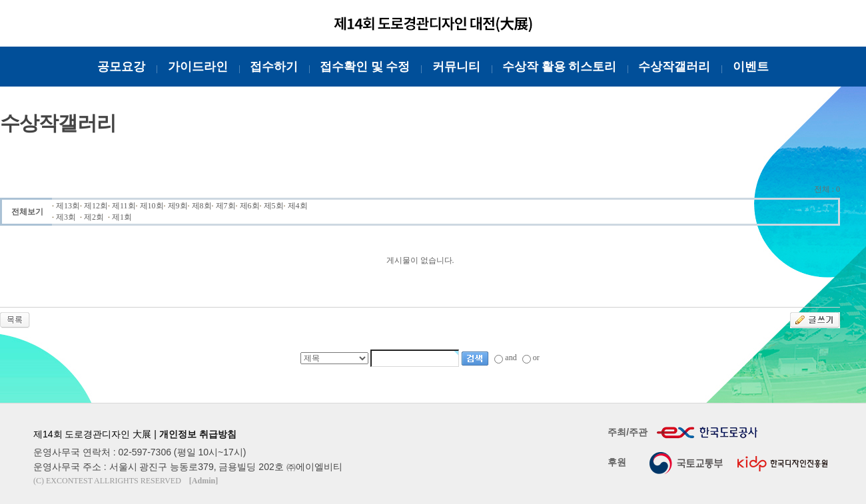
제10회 (152, 206)
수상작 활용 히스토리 (559, 67)
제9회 (178, 206)
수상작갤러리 (674, 67)
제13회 (68, 206)
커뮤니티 (456, 67)
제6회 (250, 206)
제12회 (96, 206)
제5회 (274, 206)
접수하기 (274, 67)
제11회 (124, 206)
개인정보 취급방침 (198, 434)
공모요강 (121, 67)
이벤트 (751, 67)
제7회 (226, 206)
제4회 (298, 206)
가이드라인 (198, 67)
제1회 (122, 217)
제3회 (66, 217)
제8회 (202, 206)
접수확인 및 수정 (365, 67)
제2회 (94, 217)
